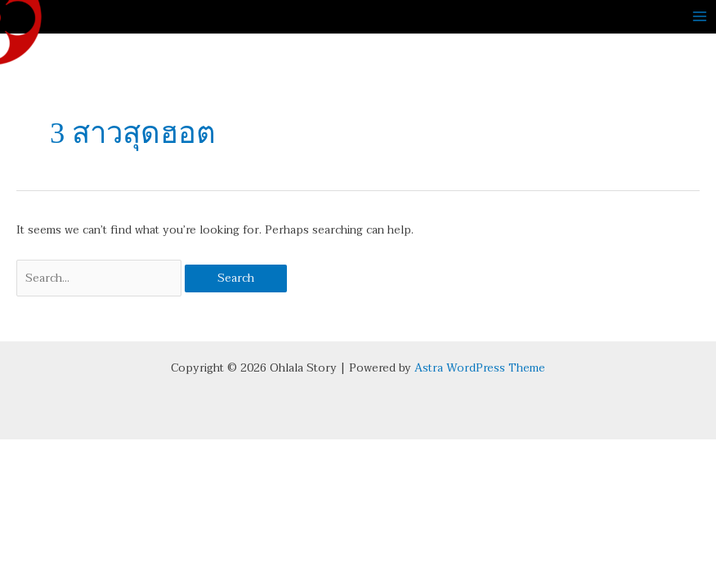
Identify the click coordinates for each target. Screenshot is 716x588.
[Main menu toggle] (700, 17)
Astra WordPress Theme (480, 368)
